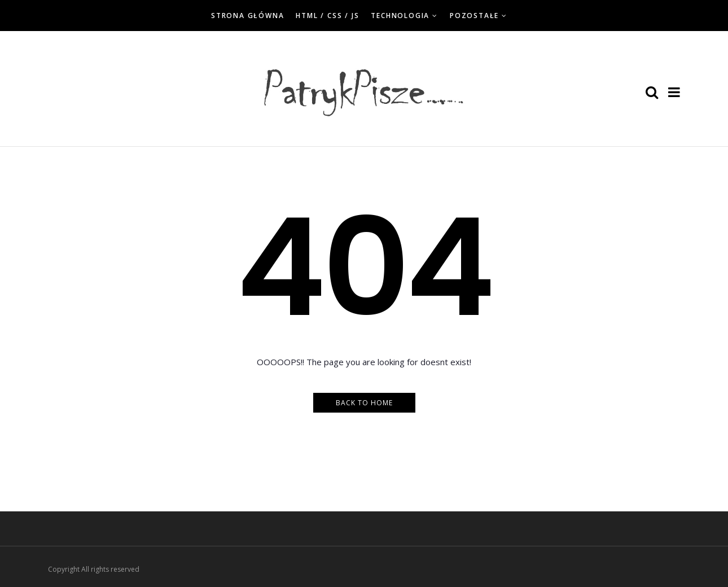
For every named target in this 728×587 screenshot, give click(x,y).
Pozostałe (474, 16)
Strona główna (247, 16)
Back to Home (364, 403)
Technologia (400, 16)
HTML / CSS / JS (327, 16)
